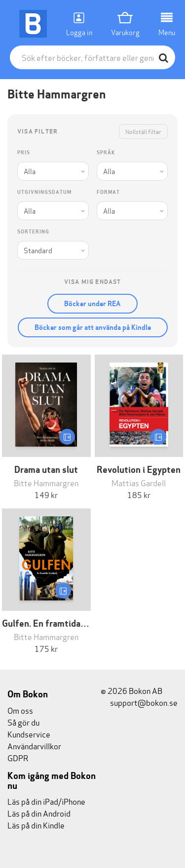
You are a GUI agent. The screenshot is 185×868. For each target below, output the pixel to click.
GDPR (18, 757)
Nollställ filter (143, 131)
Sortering (33, 232)
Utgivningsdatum (44, 192)
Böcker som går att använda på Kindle (93, 327)
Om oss (20, 710)
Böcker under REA (92, 304)
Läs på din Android (39, 813)
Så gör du (23, 722)
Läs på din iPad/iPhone (46, 801)
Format (108, 192)
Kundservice (29, 734)
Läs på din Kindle (36, 825)
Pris (24, 153)
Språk (106, 153)
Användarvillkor (34, 746)
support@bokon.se (139, 702)
